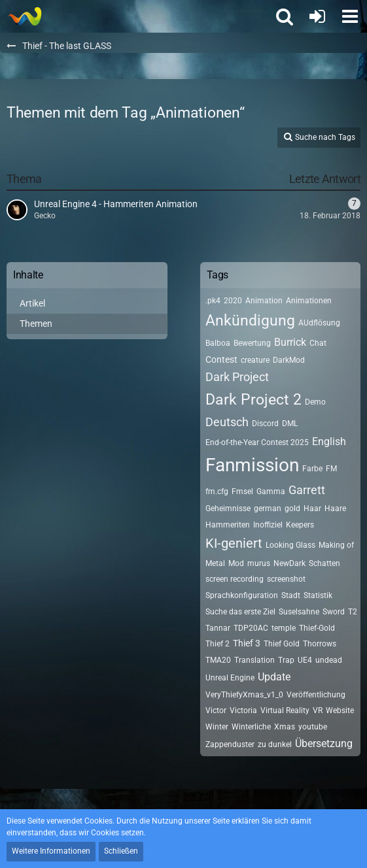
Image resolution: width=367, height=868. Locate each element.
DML (290, 424)
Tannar (218, 628)
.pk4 (213, 301)
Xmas (285, 727)
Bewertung (252, 343)
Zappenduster (230, 744)
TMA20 (218, 660)
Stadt (291, 595)
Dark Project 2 (253, 400)
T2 (353, 612)
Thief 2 (218, 644)
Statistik (318, 595)
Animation (264, 301)
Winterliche (251, 727)
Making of (336, 545)
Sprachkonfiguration (242, 595)
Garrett (307, 490)
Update (274, 677)
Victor (216, 710)
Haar (312, 509)
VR (318, 710)
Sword (334, 612)
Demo (315, 402)
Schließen (121, 851)
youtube (313, 727)
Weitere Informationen (51, 851)
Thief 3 (247, 643)
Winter (217, 727)
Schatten (324, 563)
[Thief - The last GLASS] (25, 16)
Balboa (218, 343)
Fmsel (242, 492)
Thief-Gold (317, 628)
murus (259, 563)
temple (284, 628)
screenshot (286, 579)
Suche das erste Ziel (240, 612)
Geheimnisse (228, 509)
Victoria (243, 710)
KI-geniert (234, 543)
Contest (221, 359)
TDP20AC (251, 628)
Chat (318, 343)
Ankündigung (250, 321)
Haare (335, 509)
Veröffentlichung (316, 695)
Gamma (271, 492)
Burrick (290, 342)
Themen (36, 324)
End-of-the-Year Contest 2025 (257, 442)
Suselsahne (299, 612)
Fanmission (252, 465)
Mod (236, 563)
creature (255, 360)
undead (329, 660)
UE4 (305, 660)
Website (340, 710)
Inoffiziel (268, 525)
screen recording (235, 579)
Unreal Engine (230, 678)
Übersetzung (324, 743)
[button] (350, 16)
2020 (233, 301)
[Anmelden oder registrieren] (317, 16)
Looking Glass (290, 545)
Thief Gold (282, 644)
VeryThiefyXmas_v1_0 (244, 695)
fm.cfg (217, 492)
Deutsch (227, 422)
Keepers (300, 525)
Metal (215, 563)
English (329, 442)
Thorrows (320, 644)
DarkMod (289, 360)
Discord (265, 424)
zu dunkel (275, 744)
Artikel (32, 303)
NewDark (289, 563)
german (268, 509)
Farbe (312, 469)
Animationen (309, 301)
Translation (254, 660)
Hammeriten (228, 525)
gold (292, 509)
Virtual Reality (285, 710)
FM (331, 469)
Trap (286, 660)
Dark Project (237, 377)
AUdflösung (319, 323)
